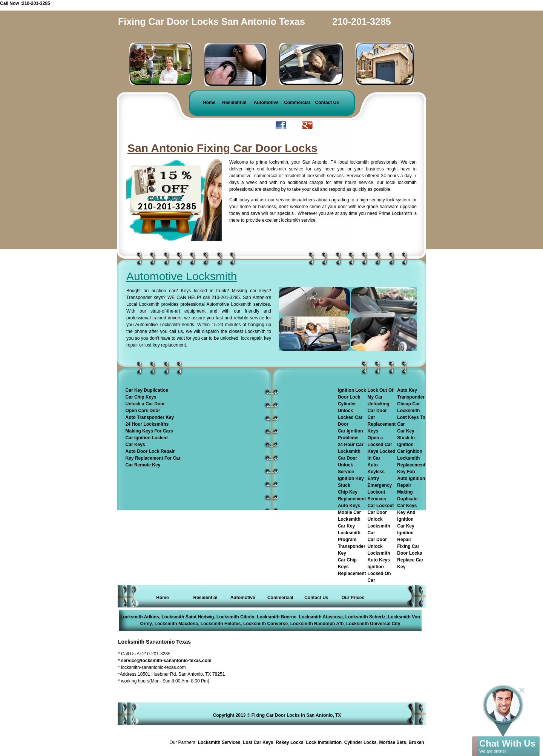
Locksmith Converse (265, 624)
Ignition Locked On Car (379, 574)
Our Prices (353, 598)
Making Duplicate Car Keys (407, 499)
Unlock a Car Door (145, 404)
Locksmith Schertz (366, 617)
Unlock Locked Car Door (350, 417)
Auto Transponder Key (150, 417)
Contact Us (327, 103)
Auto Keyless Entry (376, 472)
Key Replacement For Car (153, 458)
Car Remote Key (143, 465)
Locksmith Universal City (373, 624)
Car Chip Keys (141, 397)
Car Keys (135, 445)
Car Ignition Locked (147, 438)
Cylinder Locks (362, 742)
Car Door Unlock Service (347, 465)
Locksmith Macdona (176, 624)
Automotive (266, 103)
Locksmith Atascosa (321, 617)
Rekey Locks (291, 742)
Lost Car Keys (260, 742)
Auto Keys (349, 506)
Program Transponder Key (352, 546)
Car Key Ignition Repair (406, 533)
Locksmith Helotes (221, 624)
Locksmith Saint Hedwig (188, 617)
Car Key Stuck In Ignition (406, 438)
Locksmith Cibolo (235, 617)
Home (209, 103)
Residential (234, 103)
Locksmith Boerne (277, 617)
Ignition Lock (352, 390)
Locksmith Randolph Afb (317, 624)
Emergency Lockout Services (380, 492)
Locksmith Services (220, 742)
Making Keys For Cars (149, 431)
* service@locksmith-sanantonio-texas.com (165, 661)
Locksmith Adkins (140, 617)
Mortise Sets (394, 742)
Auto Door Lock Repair (150, 451)
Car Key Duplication (147, 390)
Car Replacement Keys (382, 424)
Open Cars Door (143, 411)
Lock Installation (325, 742)
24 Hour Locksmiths (147, 424)
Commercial (297, 103)
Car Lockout (381, 506)
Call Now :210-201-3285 (25, 3)
